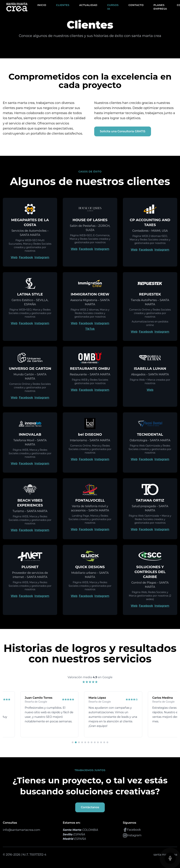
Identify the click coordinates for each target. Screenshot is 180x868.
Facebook (26, 257)
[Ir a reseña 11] (104, 742)
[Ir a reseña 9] (98, 742)
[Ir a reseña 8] (95, 742)
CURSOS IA (113, 7)
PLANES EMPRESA (160, 7)
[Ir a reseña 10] (101, 742)
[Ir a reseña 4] (82, 742)
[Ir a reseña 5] (85, 742)
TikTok (90, 329)
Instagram (42, 257)
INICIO (42, 5)
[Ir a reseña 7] (92, 742)
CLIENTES (63, 5)
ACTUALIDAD (88, 5)
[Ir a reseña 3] (79, 742)
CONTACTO (136, 5)
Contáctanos (90, 807)
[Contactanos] (170, 858)
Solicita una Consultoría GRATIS (123, 131)
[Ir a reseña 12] (107, 742)
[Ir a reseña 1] (73, 742)
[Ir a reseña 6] (88, 742)
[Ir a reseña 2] (76, 742)
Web (14, 257)
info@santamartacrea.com (21, 830)
